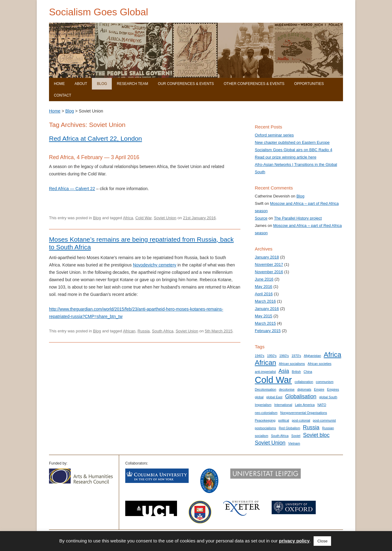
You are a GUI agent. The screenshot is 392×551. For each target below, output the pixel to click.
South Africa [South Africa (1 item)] (280, 436)
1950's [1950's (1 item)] (272, 356)
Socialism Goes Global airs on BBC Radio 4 (294, 150)
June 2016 (264, 279)
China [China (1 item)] (308, 372)
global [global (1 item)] (259, 397)
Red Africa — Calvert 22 (72, 189)
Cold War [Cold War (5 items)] (273, 380)
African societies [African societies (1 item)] (320, 364)
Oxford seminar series (274, 135)
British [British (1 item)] (296, 372)
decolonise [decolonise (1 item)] (287, 389)
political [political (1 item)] (284, 420)
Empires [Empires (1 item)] (333, 389)
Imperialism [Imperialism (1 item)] (263, 405)
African (129, 331)
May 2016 (264, 287)
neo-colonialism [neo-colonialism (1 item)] (266, 413)
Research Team (132, 84)
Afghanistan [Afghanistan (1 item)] (312, 356)
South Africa (163, 331)
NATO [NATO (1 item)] (322, 405)
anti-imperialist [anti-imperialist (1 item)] (265, 372)
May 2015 (264, 316)
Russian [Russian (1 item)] (328, 428)
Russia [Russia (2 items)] (311, 427)
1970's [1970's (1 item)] (296, 356)
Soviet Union (165, 218)
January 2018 (267, 257)
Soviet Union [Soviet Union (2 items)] (270, 443)
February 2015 (268, 331)
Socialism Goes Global (99, 12)
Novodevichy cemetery (155, 265)
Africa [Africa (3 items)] (332, 355)
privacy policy (294, 541)
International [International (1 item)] (283, 405)
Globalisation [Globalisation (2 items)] (301, 396)
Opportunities (309, 84)
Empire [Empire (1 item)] (319, 389)
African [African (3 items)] (266, 363)
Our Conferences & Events (186, 84)
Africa (128, 218)
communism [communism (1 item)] (324, 382)
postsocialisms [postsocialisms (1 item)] (265, 428)
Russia (144, 331)
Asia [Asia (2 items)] (284, 371)
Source (261, 218)
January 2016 (267, 309)
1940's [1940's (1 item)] (260, 356)
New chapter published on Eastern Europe (292, 142)
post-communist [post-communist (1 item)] (324, 420)
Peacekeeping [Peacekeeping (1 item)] (265, 420)
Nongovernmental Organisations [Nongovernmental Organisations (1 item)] (304, 413)
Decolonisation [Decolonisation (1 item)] (266, 389)
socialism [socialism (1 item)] (262, 436)
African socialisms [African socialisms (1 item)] (292, 364)
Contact (63, 95)
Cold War (143, 218)
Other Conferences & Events (254, 84)
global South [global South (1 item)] (328, 397)
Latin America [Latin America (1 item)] (305, 405)
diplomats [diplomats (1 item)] (304, 389)
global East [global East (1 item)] (274, 397)
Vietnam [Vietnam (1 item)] (294, 443)
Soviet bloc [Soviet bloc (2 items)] (316, 435)
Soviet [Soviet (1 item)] (296, 436)
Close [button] (322, 541)
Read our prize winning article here (286, 157)
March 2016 (265, 301)
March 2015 (265, 323)
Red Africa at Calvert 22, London (96, 138)
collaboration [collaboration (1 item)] (304, 382)
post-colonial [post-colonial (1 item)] (301, 420)
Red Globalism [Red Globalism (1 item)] (289, 428)
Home (59, 84)
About (81, 84)
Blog (102, 84)
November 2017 (269, 264)
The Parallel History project (298, 218)
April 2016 (264, 294)
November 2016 (269, 272)
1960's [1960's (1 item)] (284, 356)
